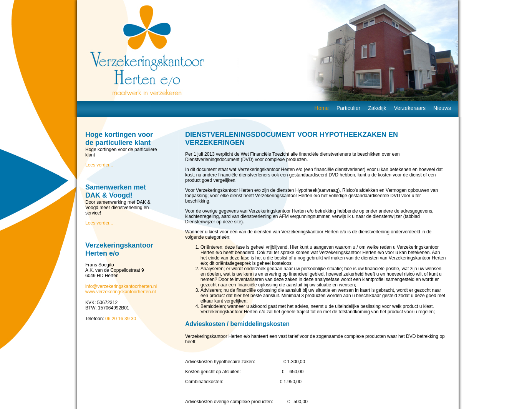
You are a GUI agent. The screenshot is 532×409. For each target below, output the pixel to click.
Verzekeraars (410, 108)
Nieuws (442, 108)
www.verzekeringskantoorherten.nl (120, 292)
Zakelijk (377, 108)
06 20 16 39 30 (121, 319)
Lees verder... (99, 165)
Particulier (348, 108)
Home (322, 108)
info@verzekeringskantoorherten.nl (121, 286)
